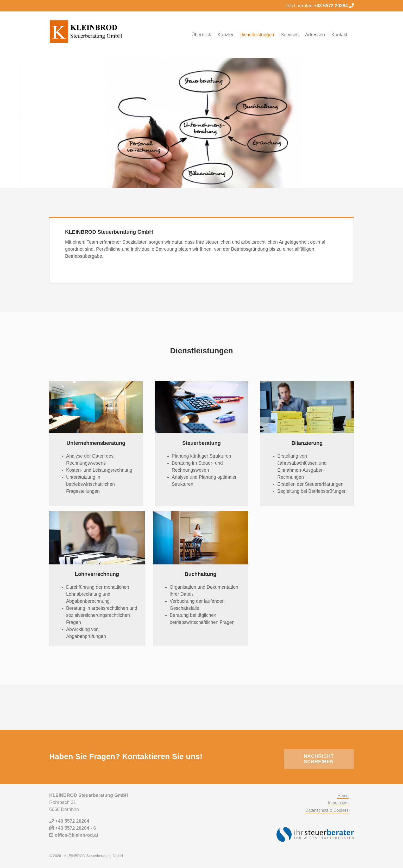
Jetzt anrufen (320, 6)
